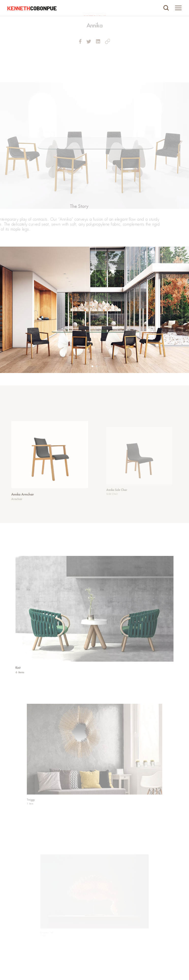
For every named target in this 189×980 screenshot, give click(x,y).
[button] (92, 366)
